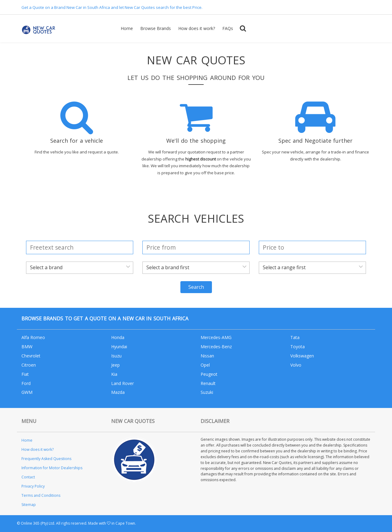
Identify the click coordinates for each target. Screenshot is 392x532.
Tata (295, 337)
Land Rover (123, 383)
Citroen (29, 365)
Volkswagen (302, 356)
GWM (27, 392)
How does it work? (197, 28)
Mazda (118, 392)
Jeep (115, 365)
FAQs (228, 28)
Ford (26, 383)
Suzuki (207, 392)
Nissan (207, 356)
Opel (205, 365)
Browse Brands (156, 28)
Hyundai (119, 347)
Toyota (298, 347)
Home (127, 28)
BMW (27, 347)
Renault (208, 383)
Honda (118, 337)
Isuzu (116, 356)
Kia (114, 374)
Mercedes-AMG (216, 337)
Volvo (296, 365)
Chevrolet (31, 356)
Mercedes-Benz (216, 347)
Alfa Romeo (33, 337)
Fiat (25, 374)
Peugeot (209, 374)
